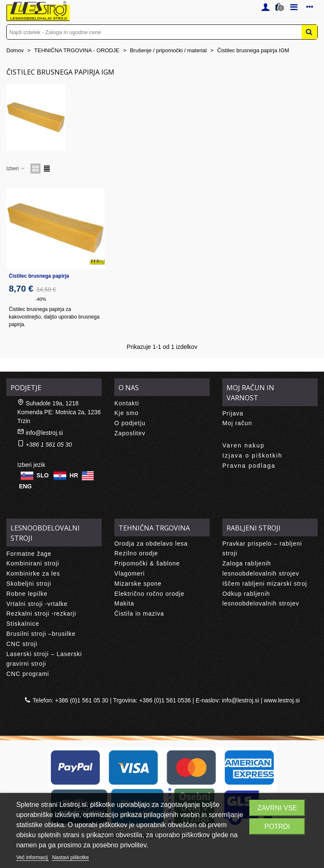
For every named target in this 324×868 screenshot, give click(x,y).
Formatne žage (29, 554)
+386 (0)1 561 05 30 (82, 700)
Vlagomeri (130, 573)
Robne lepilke (27, 594)
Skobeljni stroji (29, 584)
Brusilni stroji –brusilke (41, 634)
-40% (41, 299)
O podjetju (130, 423)
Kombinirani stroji (33, 563)
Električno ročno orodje (149, 594)
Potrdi (277, 826)
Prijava (233, 413)
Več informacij (32, 857)
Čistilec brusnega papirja (39, 276)
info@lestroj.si (44, 433)
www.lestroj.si (282, 700)
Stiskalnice (23, 624)
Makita (124, 603)
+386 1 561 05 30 (49, 445)
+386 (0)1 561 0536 (165, 700)
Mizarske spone (138, 584)
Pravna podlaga (249, 466)
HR (74, 475)
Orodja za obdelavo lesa (151, 544)
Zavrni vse (277, 808)
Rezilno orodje (136, 553)
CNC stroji (22, 644)
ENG (25, 486)
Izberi (16, 169)
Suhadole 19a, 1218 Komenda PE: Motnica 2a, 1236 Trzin (59, 412)
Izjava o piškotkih (252, 455)
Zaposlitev (130, 433)
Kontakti (127, 403)
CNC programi (28, 674)
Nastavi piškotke (70, 857)
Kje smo (127, 413)
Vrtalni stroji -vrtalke (37, 604)
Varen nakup (243, 445)
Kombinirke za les (33, 573)
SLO (43, 475)
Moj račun (237, 423)
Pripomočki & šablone (147, 563)
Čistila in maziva (139, 613)
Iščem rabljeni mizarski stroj (265, 584)
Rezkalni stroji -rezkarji (41, 613)
